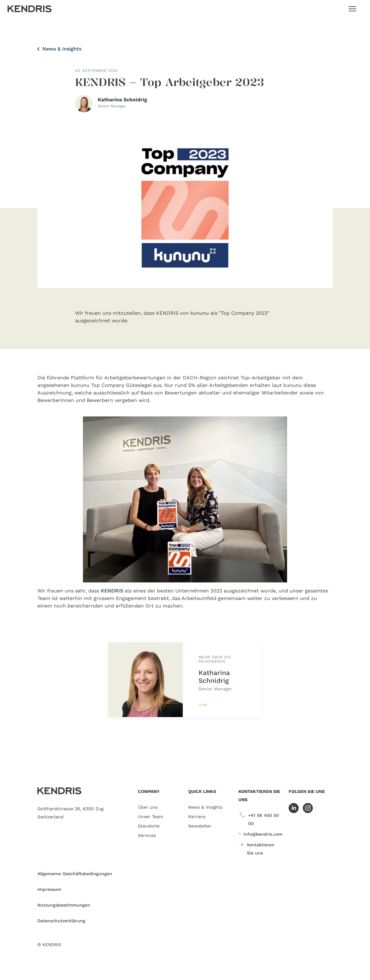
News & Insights (59, 49)
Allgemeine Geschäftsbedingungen (75, 874)
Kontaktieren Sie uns (256, 848)
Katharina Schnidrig (214, 677)
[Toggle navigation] (352, 9)
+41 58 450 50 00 (259, 819)
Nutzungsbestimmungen (64, 905)
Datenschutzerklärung (61, 921)
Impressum (49, 889)
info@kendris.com (260, 834)
